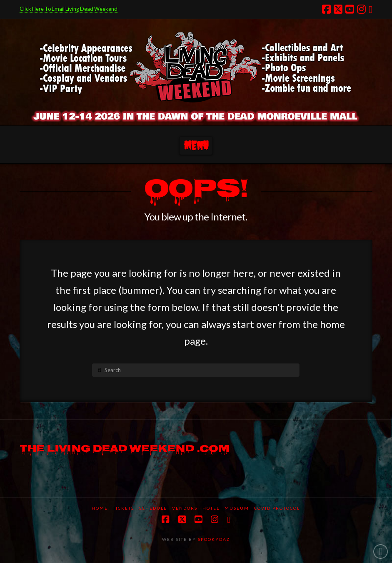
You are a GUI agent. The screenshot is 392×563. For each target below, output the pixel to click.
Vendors (185, 508)
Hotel (211, 508)
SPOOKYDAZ (213, 539)
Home (100, 508)
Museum (237, 508)
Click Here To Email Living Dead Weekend (69, 9)
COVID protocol (277, 508)
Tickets (124, 508)
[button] (196, 146)
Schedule (153, 508)
